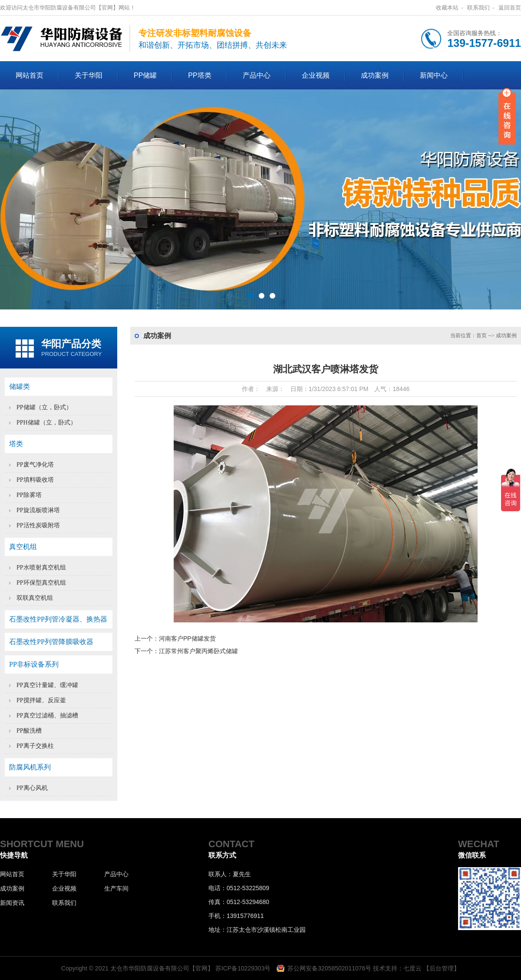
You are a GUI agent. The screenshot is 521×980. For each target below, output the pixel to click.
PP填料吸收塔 (35, 480)
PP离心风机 (32, 788)
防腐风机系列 (30, 767)
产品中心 (257, 75)
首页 (481, 335)
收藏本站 (447, 8)
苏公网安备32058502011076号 (329, 968)
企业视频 (316, 75)
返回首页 (510, 8)
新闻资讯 (12, 903)
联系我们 (478, 8)
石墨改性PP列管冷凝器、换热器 (58, 619)
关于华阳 (89, 75)
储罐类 (20, 386)
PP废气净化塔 (35, 465)
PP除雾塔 (29, 495)
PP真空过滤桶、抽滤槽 (47, 715)
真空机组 (23, 547)
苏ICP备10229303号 (243, 968)
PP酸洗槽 (29, 731)
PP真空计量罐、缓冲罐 (47, 685)
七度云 (412, 968)
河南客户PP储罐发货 (187, 638)
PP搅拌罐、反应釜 (41, 700)
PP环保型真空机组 (41, 583)
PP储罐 (145, 75)
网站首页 (30, 75)
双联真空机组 (35, 598)
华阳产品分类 (71, 344)
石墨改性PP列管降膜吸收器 (51, 642)
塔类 (16, 444)
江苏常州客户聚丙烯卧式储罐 (198, 651)
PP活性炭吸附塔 (38, 525)
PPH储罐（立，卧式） (46, 423)
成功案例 (375, 75)
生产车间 (116, 888)
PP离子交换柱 (35, 746)
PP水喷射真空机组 (41, 567)
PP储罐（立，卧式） (44, 407)
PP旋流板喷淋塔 (38, 510)
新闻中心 (434, 75)
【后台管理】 (442, 968)
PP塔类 (199, 75)
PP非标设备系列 (34, 664)
